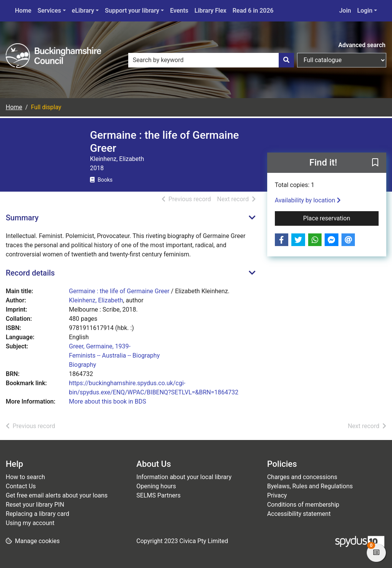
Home (23, 11)
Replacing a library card (38, 514)
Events (179, 11)
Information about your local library (184, 477)
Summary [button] (22, 218)
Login (365, 11)
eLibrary (83, 11)
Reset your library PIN (35, 505)
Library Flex (210, 11)
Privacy (277, 495)
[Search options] (342, 60)
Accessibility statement (299, 514)
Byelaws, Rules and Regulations (310, 486)
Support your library (132, 11)
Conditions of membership (303, 505)
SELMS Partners (158, 495)
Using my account (30, 523)
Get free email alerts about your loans (57, 495)
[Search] (286, 60)
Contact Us (21, 486)
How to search (25, 477)
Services (49, 11)
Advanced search (362, 45)
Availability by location (308, 200)
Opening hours (156, 486)
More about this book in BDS (108, 401)
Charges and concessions (302, 477)
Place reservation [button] (341, 218)
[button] (375, 163)
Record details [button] (30, 273)
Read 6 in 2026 (253, 11)
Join (345, 11)
